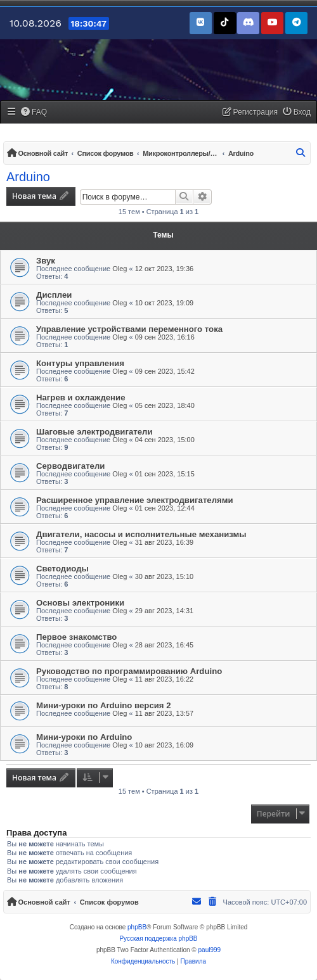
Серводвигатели (70, 466)
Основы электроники (80, 603)
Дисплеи (54, 295)
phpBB (137, 927)
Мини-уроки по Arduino (84, 737)
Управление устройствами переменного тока (129, 329)
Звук (46, 261)
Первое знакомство (76, 637)
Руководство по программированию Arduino (129, 671)
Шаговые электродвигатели (94, 432)
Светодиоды (62, 569)
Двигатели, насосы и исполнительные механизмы (141, 534)
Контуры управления (80, 363)
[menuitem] (34, 112)
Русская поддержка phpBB (158, 939)
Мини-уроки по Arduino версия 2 (104, 705)
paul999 (210, 950)
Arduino (28, 177)
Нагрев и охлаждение (81, 398)
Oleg (120, 269)
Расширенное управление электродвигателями (135, 500)
